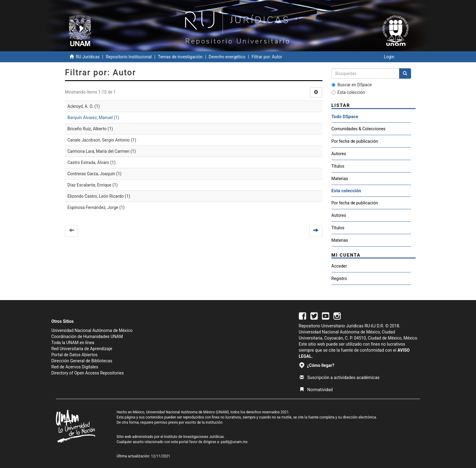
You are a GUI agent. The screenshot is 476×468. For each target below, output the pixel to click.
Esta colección (348, 92)
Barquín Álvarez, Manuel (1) (93, 118)
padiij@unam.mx (234, 442)
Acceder (339, 266)
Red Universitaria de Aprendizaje (82, 349)
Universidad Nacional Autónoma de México (92, 330)
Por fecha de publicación (355, 141)
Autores (339, 154)
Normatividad (316, 390)
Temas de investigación (180, 57)
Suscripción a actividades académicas (340, 377)
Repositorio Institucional (129, 57)
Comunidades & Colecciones (359, 129)
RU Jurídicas (88, 57)
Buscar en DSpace (352, 85)
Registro (339, 278)
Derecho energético (227, 57)
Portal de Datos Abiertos (74, 355)
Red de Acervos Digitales (75, 367)
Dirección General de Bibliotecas (82, 361)
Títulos (338, 166)
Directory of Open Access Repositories (88, 373)
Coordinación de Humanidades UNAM (87, 336)
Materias (340, 179)
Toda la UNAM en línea (73, 343)
